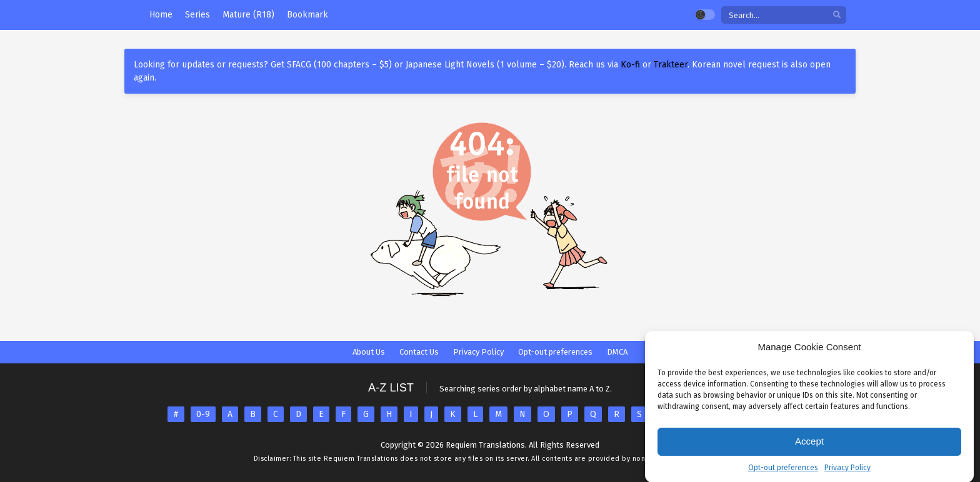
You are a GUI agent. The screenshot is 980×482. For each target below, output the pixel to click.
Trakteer (671, 65)
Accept (809, 447)
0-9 (203, 414)
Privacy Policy (847, 473)
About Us (369, 352)
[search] (837, 15)
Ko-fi (630, 65)
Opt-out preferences (783, 473)
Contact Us (419, 352)
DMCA (617, 352)
